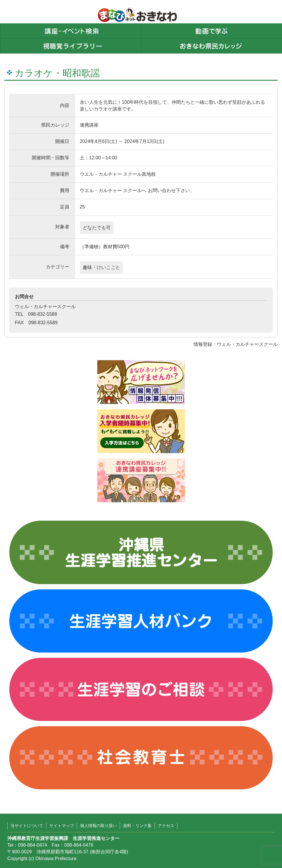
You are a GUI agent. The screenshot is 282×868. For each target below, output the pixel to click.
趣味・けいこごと (101, 267)
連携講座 (89, 125)
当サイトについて (27, 826)
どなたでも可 (97, 228)
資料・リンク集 (137, 826)
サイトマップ (62, 826)
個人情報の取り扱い (98, 826)
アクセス (166, 826)
